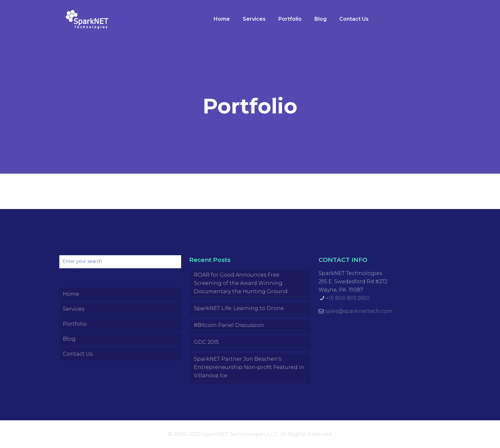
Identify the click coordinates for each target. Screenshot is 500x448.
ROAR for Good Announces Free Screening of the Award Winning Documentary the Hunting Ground (241, 283)
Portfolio (75, 324)
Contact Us (78, 354)
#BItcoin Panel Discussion (229, 325)
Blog (69, 339)
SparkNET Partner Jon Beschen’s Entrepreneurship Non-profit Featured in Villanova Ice (249, 367)
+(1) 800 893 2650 (348, 298)
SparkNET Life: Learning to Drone (239, 308)
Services (74, 309)
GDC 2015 (206, 342)
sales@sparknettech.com (359, 311)
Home (71, 294)
